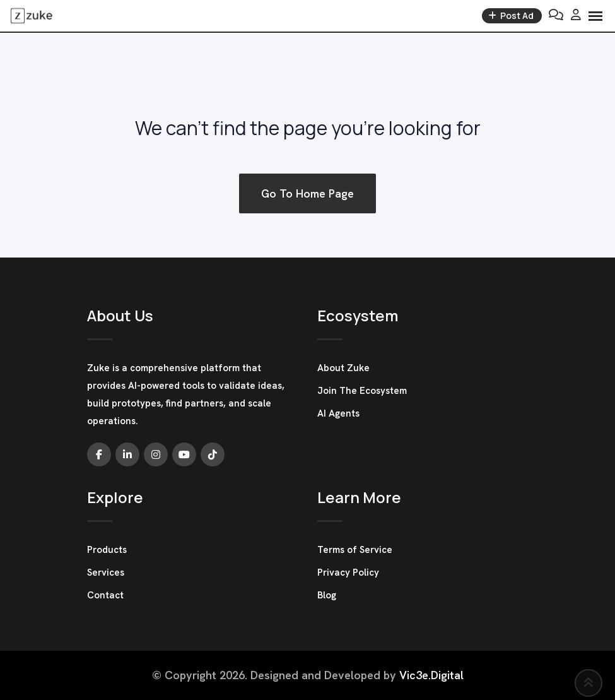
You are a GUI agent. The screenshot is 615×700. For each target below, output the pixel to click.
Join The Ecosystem (362, 391)
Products (107, 550)
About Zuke (343, 368)
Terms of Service (355, 550)
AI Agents (338, 413)
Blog (327, 595)
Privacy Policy (348, 572)
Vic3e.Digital (431, 675)
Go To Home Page (307, 193)
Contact (105, 595)
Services (106, 572)
